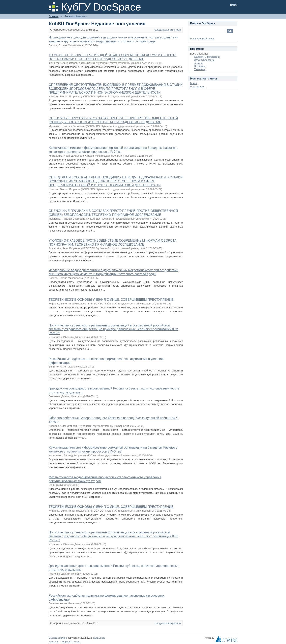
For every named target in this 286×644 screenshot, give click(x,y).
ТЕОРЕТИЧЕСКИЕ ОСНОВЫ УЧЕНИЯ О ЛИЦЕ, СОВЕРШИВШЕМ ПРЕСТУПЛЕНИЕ (111, 300)
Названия (200, 66)
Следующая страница (168, 30)
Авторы (199, 63)
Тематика (200, 69)
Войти (234, 5)
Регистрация (198, 87)
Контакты (54, 642)
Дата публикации (204, 60)
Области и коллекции (207, 57)
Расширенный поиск (202, 39)
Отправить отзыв (71, 642)
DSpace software (58, 638)
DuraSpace (99, 638)
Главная (54, 16)
